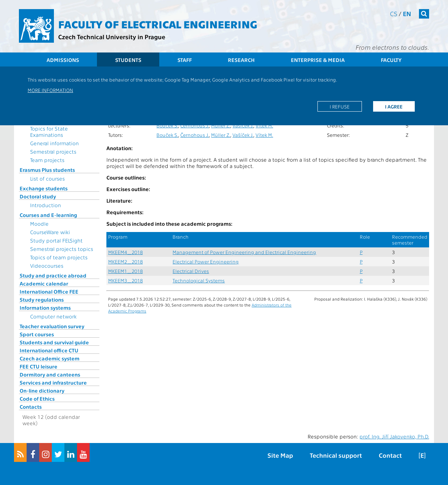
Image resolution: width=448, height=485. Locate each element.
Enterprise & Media (318, 60)
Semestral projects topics (62, 249)
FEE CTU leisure (38, 366)
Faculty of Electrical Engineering (158, 24)
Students (128, 60)
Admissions (63, 60)
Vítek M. (264, 125)
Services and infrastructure (53, 382)
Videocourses (47, 266)
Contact (390, 455)
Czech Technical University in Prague (112, 37)
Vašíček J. (243, 125)
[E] (422, 455)
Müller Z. (221, 125)
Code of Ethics (37, 399)
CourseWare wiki (50, 232)
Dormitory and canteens (50, 374)
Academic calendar (44, 283)
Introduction (45, 205)
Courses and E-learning (48, 215)
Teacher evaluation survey (52, 326)
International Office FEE (49, 291)
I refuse (340, 106)
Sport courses (37, 334)
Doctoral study (38, 196)
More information (50, 90)
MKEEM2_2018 (125, 262)
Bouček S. (167, 125)
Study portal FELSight (56, 240)
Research (241, 60)
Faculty (391, 60)
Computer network (53, 316)
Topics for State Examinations (49, 132)
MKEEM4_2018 (125, 252)
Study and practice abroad (53, 275)
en (407, 13)
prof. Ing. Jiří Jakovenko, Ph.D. (394, 436)
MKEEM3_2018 (125, 280)
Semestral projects (53, 152)
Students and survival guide (54, 342)
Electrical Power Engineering (206, 262)
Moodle (39, 224)
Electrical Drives (191, 271)
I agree (394, 106)
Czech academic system (50, 358)
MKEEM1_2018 (125, 271)
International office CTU (49, 350)
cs (394, 13)
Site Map (280, 455)
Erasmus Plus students (47, 170)
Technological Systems (199, 280)
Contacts (31, 407)
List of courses (47, 178)
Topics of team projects (59, 257)
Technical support (336, 455)
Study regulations (42, 300)
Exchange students (44, 188)
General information (54, 143)
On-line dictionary (42, 391)
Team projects (47, 160)
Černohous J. (195, 125)
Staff (185, 60)
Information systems (45, 308)
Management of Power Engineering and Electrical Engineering (244, 252)
